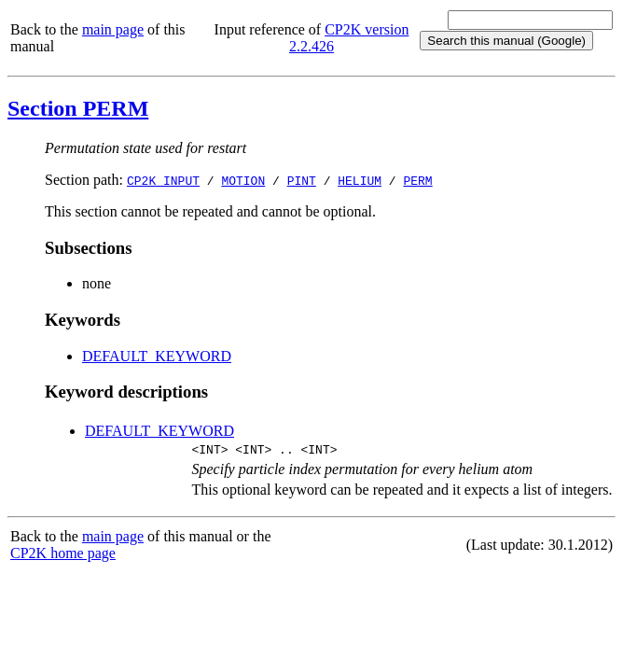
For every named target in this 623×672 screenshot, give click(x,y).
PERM (417, 180)
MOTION (243, 180)
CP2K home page (63, 556)
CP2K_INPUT (163, 180)
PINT (302, 180)
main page (113, 29)
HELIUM (360, 180)
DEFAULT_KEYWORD (157, 356)
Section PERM (78, 108)
